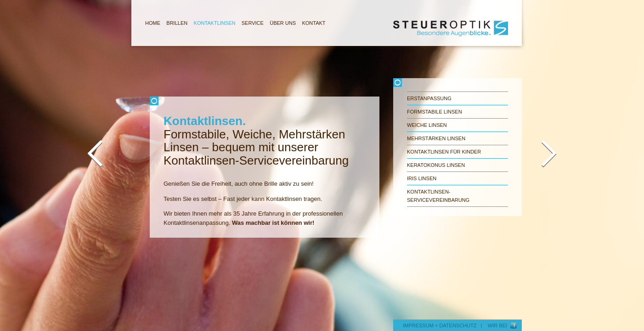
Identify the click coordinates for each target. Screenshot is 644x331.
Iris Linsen (422, 178)
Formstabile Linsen (435, 112)
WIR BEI (499, 325)
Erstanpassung (429, 98)
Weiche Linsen (427, 125)
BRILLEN (177, 23)
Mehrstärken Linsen (436, 138)
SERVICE (253, 23)
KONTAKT (314, 23)
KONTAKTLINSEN (215, 23)
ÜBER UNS (283, 23)
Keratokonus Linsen (436, 165)
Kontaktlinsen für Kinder (444, 152)
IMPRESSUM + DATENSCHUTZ (440, 325)
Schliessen (265, 101)
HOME (153, 23)
